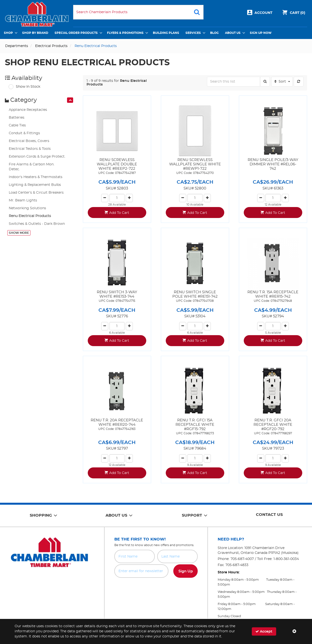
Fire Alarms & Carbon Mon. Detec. (32, 167)
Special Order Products (76, 33)
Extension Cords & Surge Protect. (37, 157)
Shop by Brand (35, 33)
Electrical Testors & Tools (30, 149)
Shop (8, 33)
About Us (233, 33)
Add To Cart (119, 213)
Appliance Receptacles (28, 110)
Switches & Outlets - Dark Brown (37, 224)
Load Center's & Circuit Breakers (36, 193)
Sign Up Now (261, 33)
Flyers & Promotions (125, 33)
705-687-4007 (242, 559)
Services (193, 33)
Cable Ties (17, 125)
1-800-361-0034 (286, 559)
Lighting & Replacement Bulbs (35, 185)
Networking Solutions (27, 208)
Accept (264, 631)
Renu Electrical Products (30, 216)
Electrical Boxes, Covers (29, 141)
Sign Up (186, 571)
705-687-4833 (237, 565)
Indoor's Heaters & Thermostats (36, 177)
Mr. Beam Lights (23, 200)
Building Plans (166, 33)
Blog (214, 33)
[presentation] (70, 100)
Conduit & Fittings (24, 133)
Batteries (17, 118)
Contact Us (269, 515)
